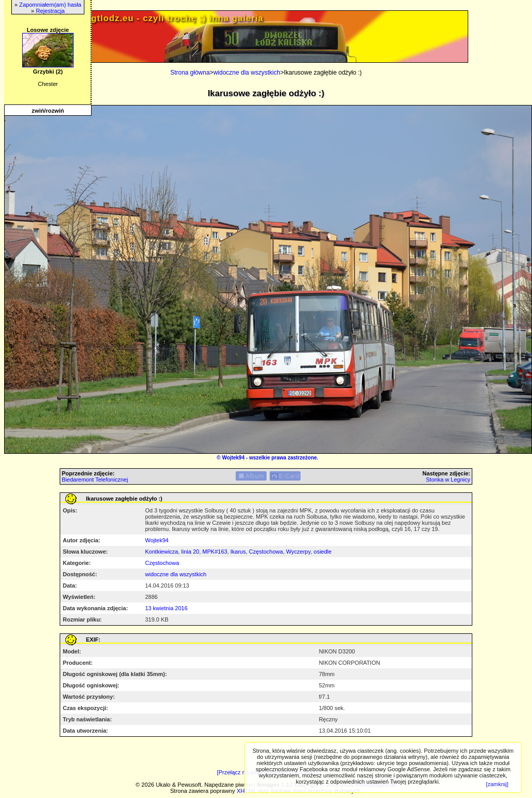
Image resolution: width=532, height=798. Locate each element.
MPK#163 (215, 552)
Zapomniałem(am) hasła (50, 5)
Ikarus (238, 552)
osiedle (323, 552)
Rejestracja (50, 11)
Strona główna (190, 73)
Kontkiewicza (162, 552)
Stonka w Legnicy (448, 480)
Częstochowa (266, 552)
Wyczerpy (298, 552)
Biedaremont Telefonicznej (95, 480)
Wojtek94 (234, 458)
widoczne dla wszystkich (247, 73)
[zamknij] (497, 784)
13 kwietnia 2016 (166, 608)
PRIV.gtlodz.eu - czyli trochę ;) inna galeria (165, 18)
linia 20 (190, 552)
